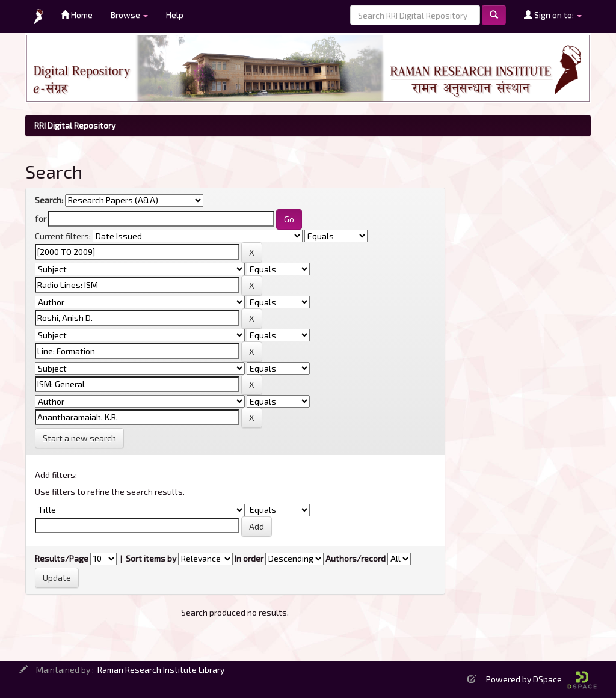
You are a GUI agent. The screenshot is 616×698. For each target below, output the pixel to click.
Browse (129, 15)
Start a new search (79, 438)
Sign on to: (553, 15)
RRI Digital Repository (75, 125)
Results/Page (62, 558)
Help (175, 15)
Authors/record (356, 558)
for (41, 219)
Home (77, 15)
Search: (49, 200)
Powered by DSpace (541, 679)
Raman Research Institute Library (161, 669)
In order (249, 558)
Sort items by (151, 558)
